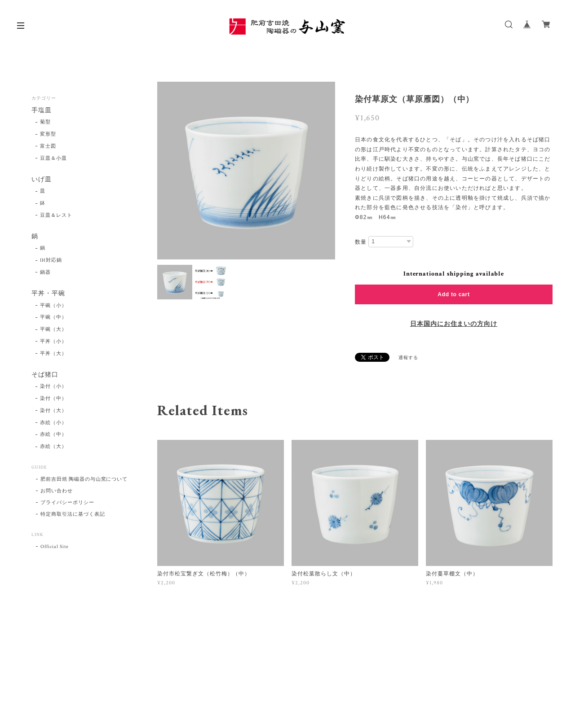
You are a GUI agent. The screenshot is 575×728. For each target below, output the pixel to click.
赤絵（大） (53, 447)
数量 (361, 242)
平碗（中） (53, 318)
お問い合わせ (57, 491)
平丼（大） (53, 354)
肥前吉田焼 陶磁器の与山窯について (84, 480)
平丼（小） (53, 342)
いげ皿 (42, 180)
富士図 (48, 146)
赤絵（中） (53, 435)
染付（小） (53, 387)
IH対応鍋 (51, 261)
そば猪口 (45, 375)
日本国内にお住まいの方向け (454, 324)
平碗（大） (53, 330)
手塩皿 (42, 111)
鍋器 (45, 272)
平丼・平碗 (48, 294)
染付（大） (53, 411)
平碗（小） (53, 306)
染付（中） (53, 399)
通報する (408, 358)
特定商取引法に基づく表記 (73, 515)
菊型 (45, 123)
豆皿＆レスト (56, 215)
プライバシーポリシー (67, 503)
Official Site (54, 547)
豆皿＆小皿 (53, 158)
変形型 (48, 134)
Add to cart (453, 294)
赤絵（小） (53, 423)
